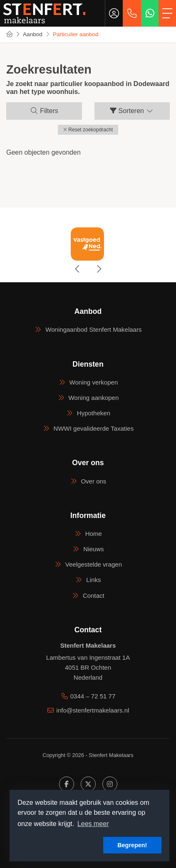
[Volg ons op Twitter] (88, 784)
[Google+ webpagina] (110, 784)
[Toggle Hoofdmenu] (167, 13)
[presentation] (78, 269)
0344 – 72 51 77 (93, 696)
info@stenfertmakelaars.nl (93, 710)
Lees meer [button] (93, 824)
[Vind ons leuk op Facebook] (67, 784)
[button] (88, 130)
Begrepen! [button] (132, 845)
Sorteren (132, 111)
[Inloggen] (114, 13)
